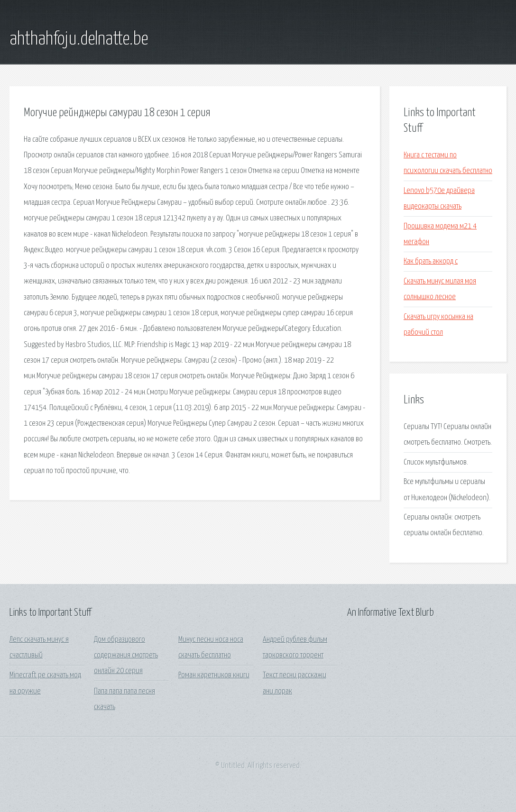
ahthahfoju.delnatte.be (79, 39)
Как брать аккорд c (431, 261)
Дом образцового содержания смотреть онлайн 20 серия (126, 656)
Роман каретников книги (214, 675)
